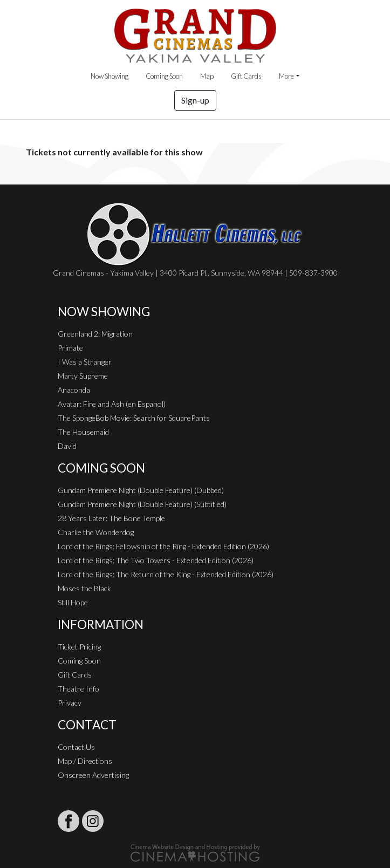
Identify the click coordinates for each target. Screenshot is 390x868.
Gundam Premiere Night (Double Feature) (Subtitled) (142, 504)
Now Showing (110, 76)
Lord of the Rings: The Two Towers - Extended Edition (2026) (156, 560)
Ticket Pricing (79, 647)
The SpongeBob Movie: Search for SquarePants (134, 418)
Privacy (70, 703)
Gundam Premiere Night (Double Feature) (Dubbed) (141, 490)
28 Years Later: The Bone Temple (111, 518)
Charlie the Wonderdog (96, 532)
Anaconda (74, 390)
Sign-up (195, 100)
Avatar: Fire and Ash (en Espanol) (112, 404)
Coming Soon (164, 76)
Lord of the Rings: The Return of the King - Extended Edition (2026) (166, 574)
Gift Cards (246, 76)
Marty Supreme (83, 376)
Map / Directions (85, 761)
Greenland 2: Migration (95, 334)
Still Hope (73, 602)
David (67, 446)
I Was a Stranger (85, 362)
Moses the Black (84, 588)
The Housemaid (83, 432)
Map (207, 76)
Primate (70, 348)
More (286, 76)
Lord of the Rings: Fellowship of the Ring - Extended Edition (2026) (163, 546)
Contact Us (76, 747)
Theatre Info (78, 689)
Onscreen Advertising (93, 775)
